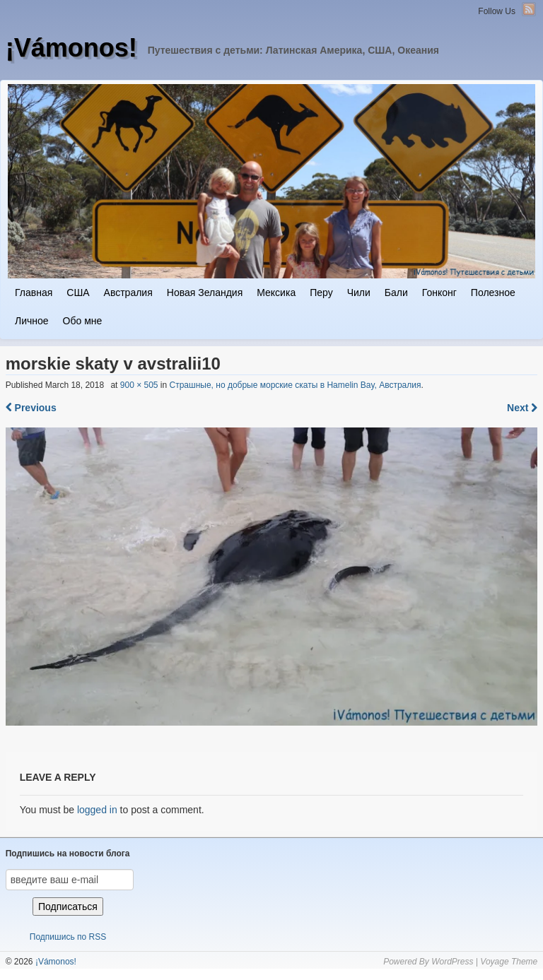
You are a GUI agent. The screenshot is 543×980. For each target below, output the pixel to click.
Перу (321, 293)
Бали (396, 293)
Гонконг (439, 293)
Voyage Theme (509, 962)
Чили (359, 293)
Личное (32, 321)
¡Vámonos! (71, 48)
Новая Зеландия (205, 293)
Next (522, 408)
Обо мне (83, 321)
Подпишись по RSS (68, 937)
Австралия (128, 293)
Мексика (276, 293)
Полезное (493, 293)
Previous (31, 408)
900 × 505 (139, 385)
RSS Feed (529, 9)
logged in (97, 810)
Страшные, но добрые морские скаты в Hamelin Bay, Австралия (296, 385)
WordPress (452, 962)
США (78, 293)
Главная (34, 293)
